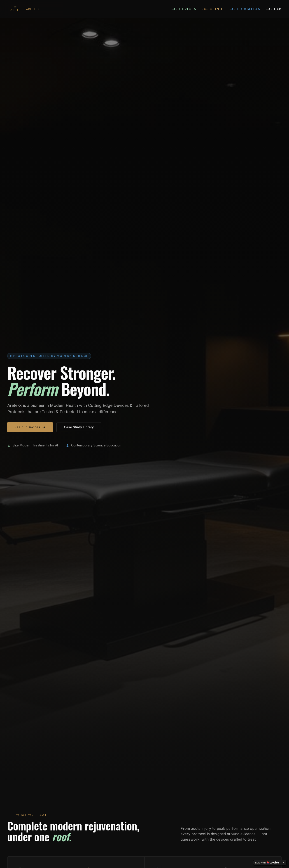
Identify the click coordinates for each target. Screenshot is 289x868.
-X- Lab (274, 9)
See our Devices (30, 427)
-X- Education (245, 9)
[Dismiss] (284, 863)
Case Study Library (79, 427)
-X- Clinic (213, 9)
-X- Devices (184, 9)
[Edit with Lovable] (267, 863)
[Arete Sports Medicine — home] (23, 9)
